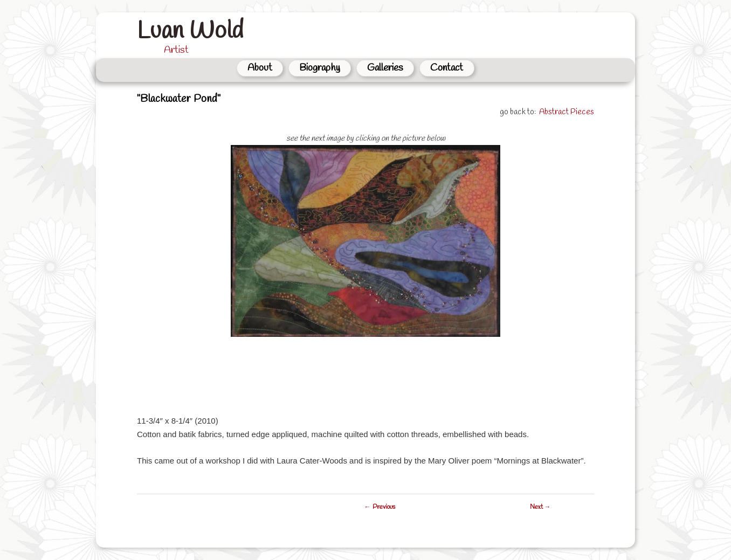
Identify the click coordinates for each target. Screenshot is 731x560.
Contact (447, 68)
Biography (320, 68)
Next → (540, 507)
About (260, 68)
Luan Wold (190, 31)
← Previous (380, 507)
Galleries (385, 68)
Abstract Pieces (567, 112)
